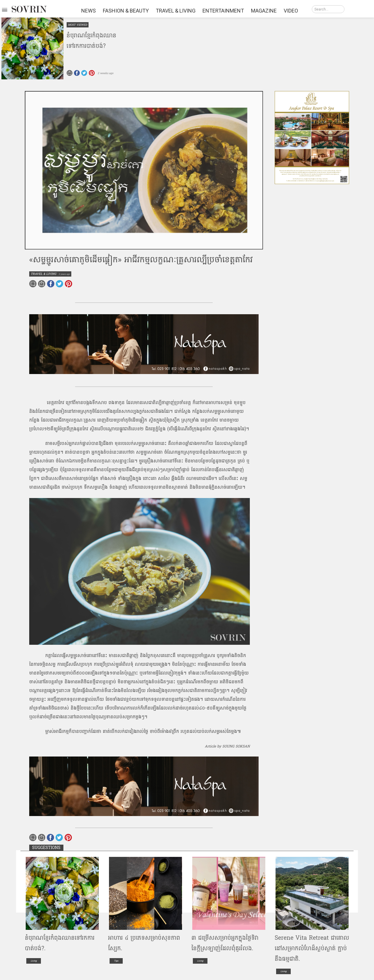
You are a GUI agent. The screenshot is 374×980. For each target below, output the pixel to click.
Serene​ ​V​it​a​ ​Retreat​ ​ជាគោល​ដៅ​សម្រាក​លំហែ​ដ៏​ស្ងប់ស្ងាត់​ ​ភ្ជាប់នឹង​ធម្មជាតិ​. (312, 948)
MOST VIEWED (78, 25)
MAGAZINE (264, 11)
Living (34, 961)
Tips (116, 961)
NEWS (89, 11)
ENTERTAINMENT (223, 11)
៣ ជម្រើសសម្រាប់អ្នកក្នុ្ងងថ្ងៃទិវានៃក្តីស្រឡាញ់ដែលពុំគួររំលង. (225, 943)
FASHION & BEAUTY (126, 11)
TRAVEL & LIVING (176, 11)
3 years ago (64, 274)
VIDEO (291, 11)
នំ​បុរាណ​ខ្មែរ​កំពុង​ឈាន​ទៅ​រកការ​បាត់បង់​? (92, 41)
